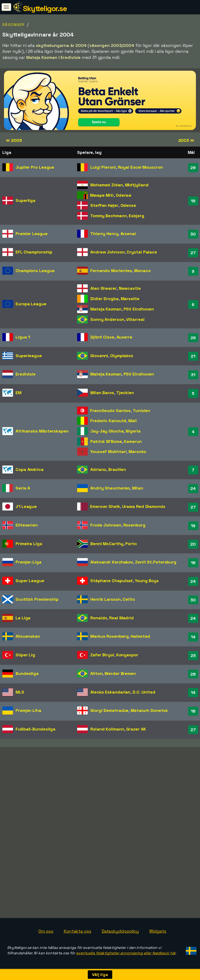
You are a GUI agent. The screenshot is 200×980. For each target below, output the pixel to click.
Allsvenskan (28, 636)
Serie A (23, 488)
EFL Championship (34, 252)
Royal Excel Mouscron (140, 167)
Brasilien (117, 469)
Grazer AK (136, 729)
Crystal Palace (142, 252)
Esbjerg (136, 216)
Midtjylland (137, 185)
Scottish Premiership (37, 599)
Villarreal (135, 319)
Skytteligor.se (45, 8)
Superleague (29, 356)
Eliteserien (27, 525)
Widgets (158, 931)
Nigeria (133, 431)
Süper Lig (25, 655)
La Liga (23, 618)
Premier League (32, 234)
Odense (124, 195)
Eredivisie (26, 374)
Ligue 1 (23, 337)
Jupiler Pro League (35, 167)
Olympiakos (122, 356)
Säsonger (14, 25)
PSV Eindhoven (139, 309)
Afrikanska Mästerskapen (42, 431)
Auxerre (124, 337)
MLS (20, 692)
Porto (131, 544)
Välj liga (100, 974)
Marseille (130, 299)
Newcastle (130, 288)
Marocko (137, 451)
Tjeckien (125, 393)
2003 (186, 140)
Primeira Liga (29, 544)
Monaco (142, 271)
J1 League (26, 506)
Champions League (35, 271)
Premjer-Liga (29, 562)
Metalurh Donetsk (149, 710)
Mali (133, 421)
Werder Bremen (120, 673)
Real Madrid (121, 618)
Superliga (25, 200)
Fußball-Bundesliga (35, 729)
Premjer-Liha (28, 710)
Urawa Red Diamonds (144, 506)
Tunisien (142, 410)
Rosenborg (134, 525)
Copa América (30, 469)
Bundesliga (27, 673)
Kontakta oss (77, 931)
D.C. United (144, 692)
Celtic (129, 599)
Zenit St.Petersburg (156, 562)
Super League (30, 581)
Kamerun (133, 441)
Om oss (46, 931)
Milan (138, 488)
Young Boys (147, 581)
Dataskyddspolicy (120, 931)
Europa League (31, 304)
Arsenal (128, 234)
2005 (14, 140)
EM (19, 393)
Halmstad (140, 636)
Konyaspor (127, 655)
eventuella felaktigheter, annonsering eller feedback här (126, 953)
